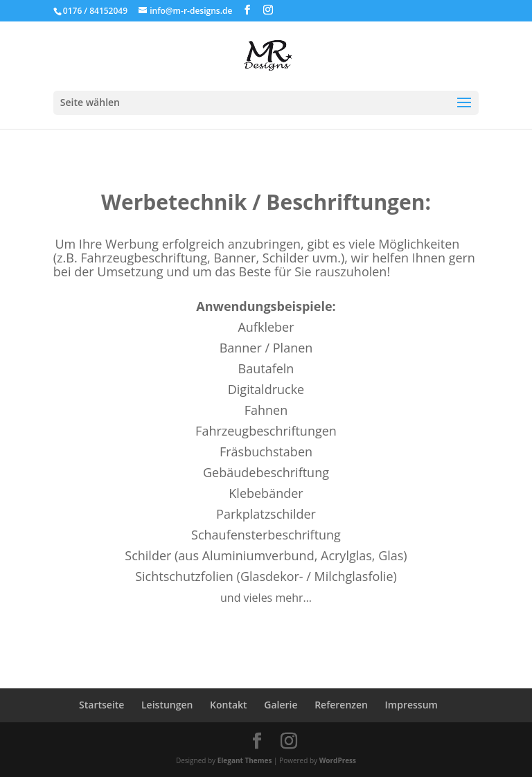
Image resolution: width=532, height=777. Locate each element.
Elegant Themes (245, 760)
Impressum (411, 705)
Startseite (101, 705)
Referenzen (341, 705)
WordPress (338, 760)
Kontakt (229, 705)
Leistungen (167, 705)
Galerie (281, 705)
